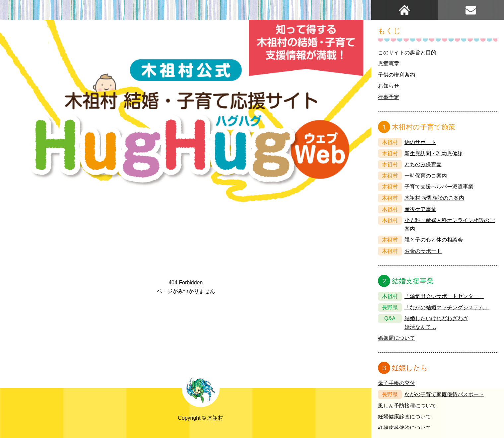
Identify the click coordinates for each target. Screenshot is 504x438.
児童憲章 (389, 64)
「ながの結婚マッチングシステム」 (447, 307)
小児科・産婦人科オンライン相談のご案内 (450, 224)
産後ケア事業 (420, 209)
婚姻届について (396, 338)
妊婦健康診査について (404, 417)
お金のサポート (423, 251)
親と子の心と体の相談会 (434, 240)
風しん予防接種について (407, 406)
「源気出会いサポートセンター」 (444, 296)
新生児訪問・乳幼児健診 (434, 153)
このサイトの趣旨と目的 (407, 53)
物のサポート (420, 142)
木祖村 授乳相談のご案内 (434, 198)
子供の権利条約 (396, 75)
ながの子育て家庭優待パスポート (444, 394)
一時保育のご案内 (426, 176)
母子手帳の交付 (396, 383)
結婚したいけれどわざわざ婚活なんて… (436, 323)
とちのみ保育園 (423, 164)
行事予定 (389, 97)
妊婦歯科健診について (404, 428)
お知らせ (389, 86)
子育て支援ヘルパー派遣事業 (439, 187)
